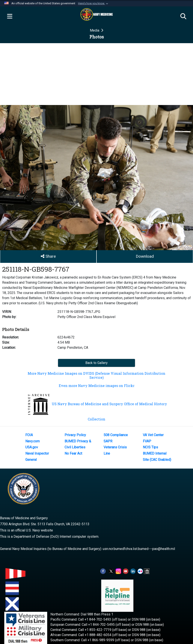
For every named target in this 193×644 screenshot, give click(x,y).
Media (95, 30)
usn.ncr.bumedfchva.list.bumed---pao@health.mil (139, 549)
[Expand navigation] (10, 17)
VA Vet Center (153, 435)
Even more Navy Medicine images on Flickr (97, 386)
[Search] (183, 17)
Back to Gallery (96, 363)
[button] (93, 3)
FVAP (147, 441)
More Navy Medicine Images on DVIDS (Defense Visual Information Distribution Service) (96, 375)
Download (145, 256)
